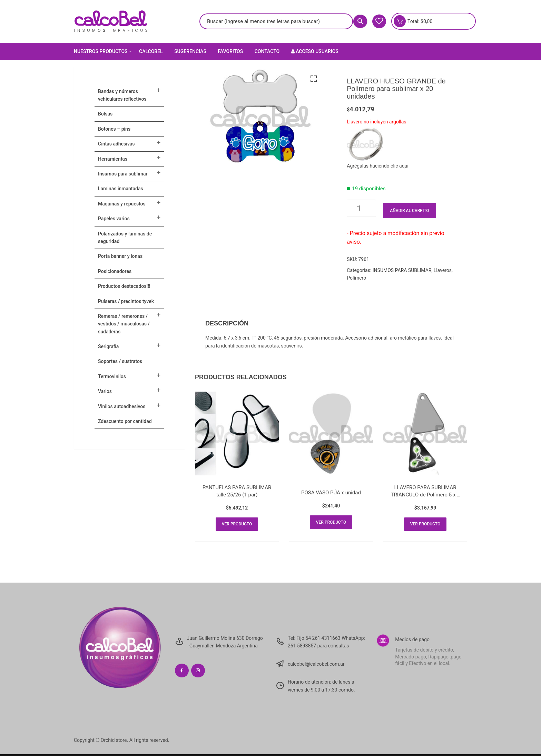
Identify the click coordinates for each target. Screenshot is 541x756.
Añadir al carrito (409, 211)
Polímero (356, 278)
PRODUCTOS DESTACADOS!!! (124, 286)
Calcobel (151, 51)
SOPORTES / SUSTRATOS (120, 361)
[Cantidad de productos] (361, 208)
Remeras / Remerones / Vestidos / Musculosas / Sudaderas (124, 324)
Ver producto (237, 525)
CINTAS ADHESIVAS (116, 144)
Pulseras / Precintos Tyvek (126, 301)
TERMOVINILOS (112, 376)
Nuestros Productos (103, 51)
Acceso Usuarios (315, 51)
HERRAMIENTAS (113, 159)
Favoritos (230, 51)
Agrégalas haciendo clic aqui (377, 166)
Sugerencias (190, 51)
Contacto (267, 51)
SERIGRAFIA (108, 346)
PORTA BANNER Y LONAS (120, 256)
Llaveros (443, 270)
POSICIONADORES (115, 271)
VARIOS (105, 391)
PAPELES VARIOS (114, 219)
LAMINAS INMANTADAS (121, 189)
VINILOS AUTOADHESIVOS (122, 406)
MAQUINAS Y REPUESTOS (122, 204)
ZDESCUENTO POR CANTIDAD (125, 421)
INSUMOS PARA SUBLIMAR (402, 270)
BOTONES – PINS (114, 129)
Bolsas (105, 114)
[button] (314, 79)
